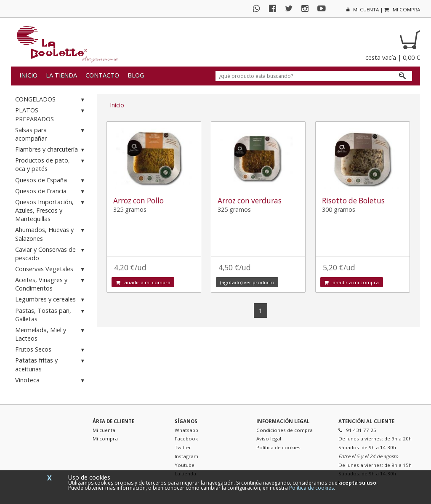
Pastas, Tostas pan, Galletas (51, 315)
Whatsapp (186, 430)
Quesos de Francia (51, 191)
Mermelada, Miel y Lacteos (51, 334)
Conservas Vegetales (51, 269)
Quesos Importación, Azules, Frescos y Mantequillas (51, 210)
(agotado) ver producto (247, 282)
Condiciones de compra (285, 430)
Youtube (185, 465)
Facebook (186, 439)
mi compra (402, 9)
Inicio (28, 75)
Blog (136, 75)
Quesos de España (51, 180)
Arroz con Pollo (138, 201)
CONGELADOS (51, 100)
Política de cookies (278, 447)
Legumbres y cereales (51, 300)
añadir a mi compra (143, 282)
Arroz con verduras (250, 201)
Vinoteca (51, 380)
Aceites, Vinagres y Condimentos (51, 284)
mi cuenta (363, 9)
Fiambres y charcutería (51, 150)
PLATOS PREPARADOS (51, 114)
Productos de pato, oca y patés (51, 164)
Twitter (183, 447)
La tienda (61, 75)
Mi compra (105, 439)
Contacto (102, 75)
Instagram (186, 456)
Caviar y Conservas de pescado (51, 254)
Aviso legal (269, 439)
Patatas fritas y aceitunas (51, 364)
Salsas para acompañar (51, 134)
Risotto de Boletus (353, 201)
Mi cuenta (104, 430)
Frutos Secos (51, 350)
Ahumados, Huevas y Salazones (51, 234)
